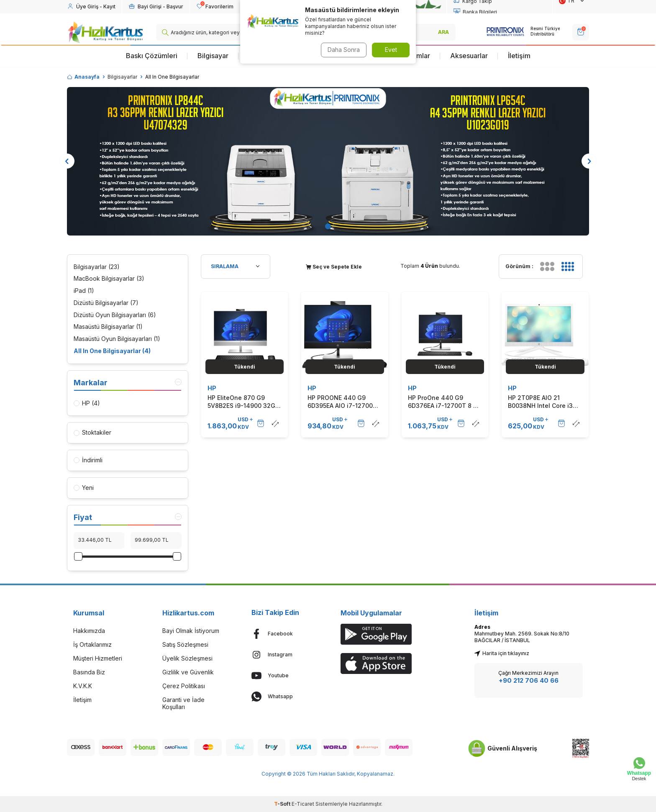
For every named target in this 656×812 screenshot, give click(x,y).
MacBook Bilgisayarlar (109, 279)
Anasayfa (83, 77)
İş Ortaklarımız (92, 644)
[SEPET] (581, 32)
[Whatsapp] (283, 697)
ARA (443, 32)
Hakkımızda (89, 631)
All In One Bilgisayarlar (112, 351)
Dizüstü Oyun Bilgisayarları (115, 315)
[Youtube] (283, 676)
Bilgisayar (213, 56)
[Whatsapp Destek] (639, 769)
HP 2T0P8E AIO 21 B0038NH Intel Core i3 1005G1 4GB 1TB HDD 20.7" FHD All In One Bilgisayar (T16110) (540, 402)
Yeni (84, 488)
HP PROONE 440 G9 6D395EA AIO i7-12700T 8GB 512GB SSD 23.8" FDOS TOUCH (342, 402)
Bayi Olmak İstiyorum (191, 631)
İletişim (519, 56)
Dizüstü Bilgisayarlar (106, 303)
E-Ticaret (303, 804)
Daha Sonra (343, 50)
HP (212, 388)
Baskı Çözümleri (152, 56)
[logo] (105, 32)
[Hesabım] (91, 7)
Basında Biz (89, 672)
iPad (84, 291)
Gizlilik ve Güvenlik (188, 672)
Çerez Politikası (184, 686)
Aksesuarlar (469, 56)
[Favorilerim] (215, 7)
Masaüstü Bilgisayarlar (108, 327)
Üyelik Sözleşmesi (187, 658)
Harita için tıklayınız (502, 653)
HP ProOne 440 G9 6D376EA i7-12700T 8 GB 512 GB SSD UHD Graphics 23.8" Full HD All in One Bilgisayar (445, 402)
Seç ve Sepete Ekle (334, 267)
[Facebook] (283, 634)
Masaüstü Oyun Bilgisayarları (117, 339)
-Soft (283, 804)
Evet (391, 50)
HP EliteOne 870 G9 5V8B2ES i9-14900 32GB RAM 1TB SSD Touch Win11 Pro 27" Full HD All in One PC (243, 402)
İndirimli (88, 460)
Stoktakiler (92, 432)
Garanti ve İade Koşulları (183, 703)
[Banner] (328, 161)
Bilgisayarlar (122, 77)
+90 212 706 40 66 (529, 680)
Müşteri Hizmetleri (98, 658)
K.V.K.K (83, 686)
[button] (328, 226)
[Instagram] (283, 655)
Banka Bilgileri (475, 12)
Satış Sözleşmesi (185, 644)
